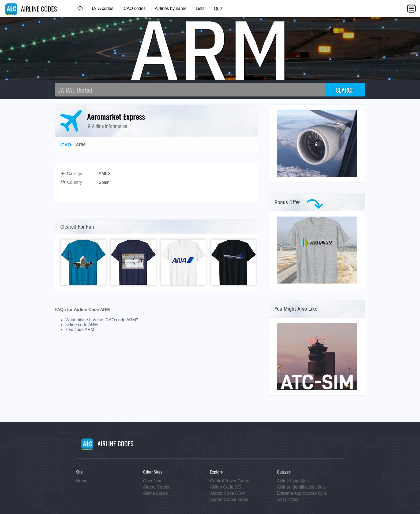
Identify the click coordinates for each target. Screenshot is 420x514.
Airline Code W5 (226, 487)
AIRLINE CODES (31, 9)
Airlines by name (171, 8)
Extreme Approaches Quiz (302, 493)
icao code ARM (80, 329)
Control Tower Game (230, 481)
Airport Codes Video (229, 499)
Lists (200, 8)
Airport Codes (156, 487)
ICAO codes (134, 8)
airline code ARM (82, 325)
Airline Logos (155, 493)
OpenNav (152, 481)
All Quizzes (288, 499)
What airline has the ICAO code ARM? (102, 320)
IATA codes (102, 8)
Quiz (218, 8)
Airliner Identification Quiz (301, 487)
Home (82, 481)
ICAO (66, 145)
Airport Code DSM (227, 493)
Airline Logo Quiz (293, 481)
